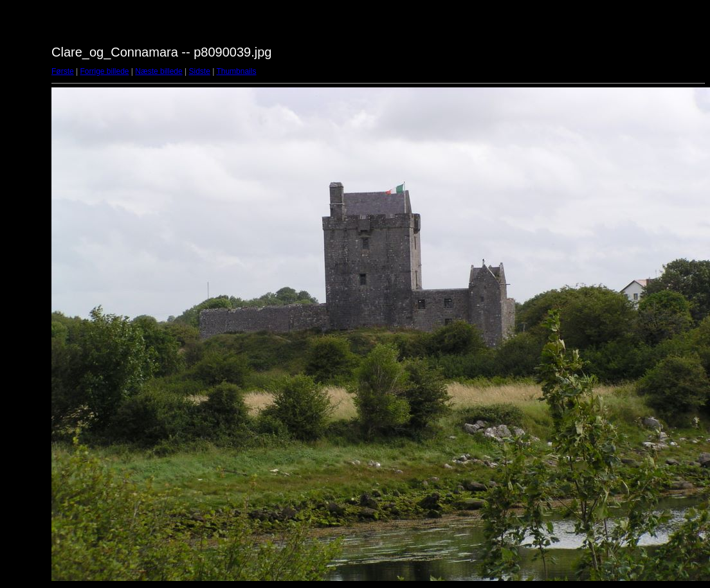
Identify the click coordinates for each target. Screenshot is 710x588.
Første (63, 71)
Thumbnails (236, 71)
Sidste (199, 71)
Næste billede (159, 71)
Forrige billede (104, 71)
